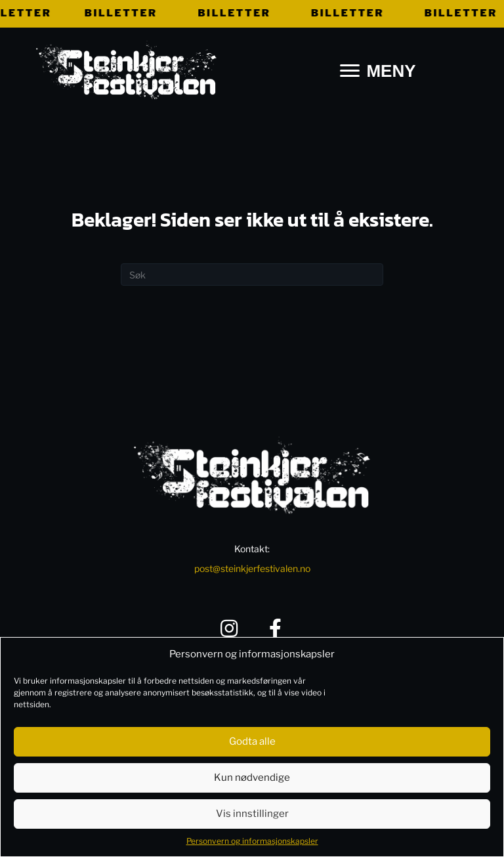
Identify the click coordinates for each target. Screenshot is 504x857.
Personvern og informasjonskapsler (252, 841)
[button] (229, 628)
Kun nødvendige (252, 778)
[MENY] (378, 71)
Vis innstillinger (252, 814)
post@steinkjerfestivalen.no (252, 568)
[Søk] (252, 275)
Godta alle (252, 741)
